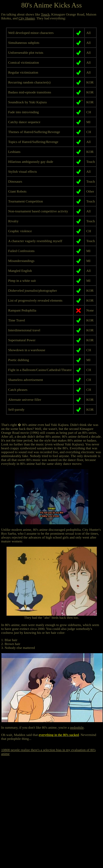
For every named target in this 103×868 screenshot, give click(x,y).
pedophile (77, 727)
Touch (45, 14)
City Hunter (27, 18)
